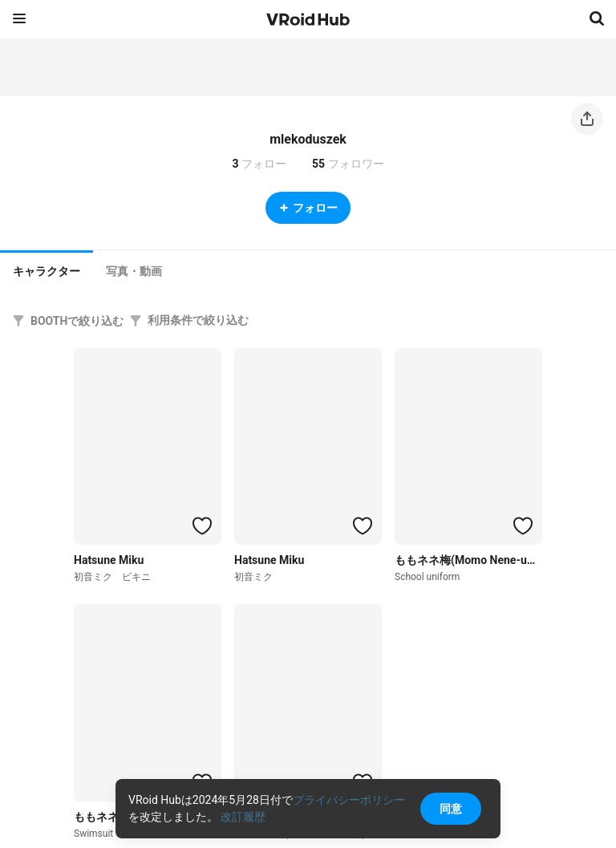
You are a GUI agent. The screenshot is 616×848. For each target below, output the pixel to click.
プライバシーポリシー (349, 800)
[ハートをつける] (202, 525)
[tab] (47, 270)
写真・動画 (134, 271)
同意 (451, 809)
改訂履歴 (243, 817)
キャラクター (47, 271)
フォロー (308, 208)
